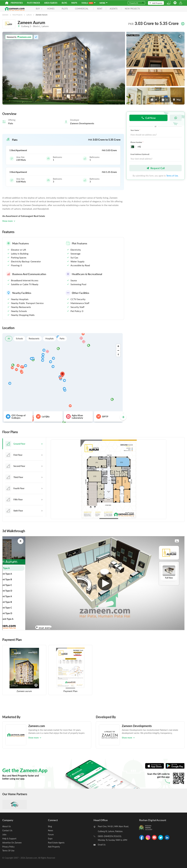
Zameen (5, 15)
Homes (49, 9)
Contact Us (7, 830)
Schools (19, 339)
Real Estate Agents (56, 842)
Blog (64, 3)
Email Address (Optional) (140, 154)
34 (154, 100)
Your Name (136, 130)
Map (177, 100)
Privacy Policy (8, 846)
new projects (130, 9)
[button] (63, 140)
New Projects (17, 15)
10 (165, 100)
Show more (9, 221)
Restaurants (34, 339)
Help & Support (9, 838)
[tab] (24, 444)
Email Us (102, 845)
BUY (37, 9)
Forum (51, 834)
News (51, 830)
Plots (63, 9)
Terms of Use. (172, 176)
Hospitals (50, 339)
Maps (74, 3)
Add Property (156, 3)
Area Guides (51, 3)
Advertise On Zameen (12, 842)
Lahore (29, 15)
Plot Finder (33, 3)
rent (98, 9)
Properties (17, 3)
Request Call (155, 168)
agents (112, 9)
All (9, 339)
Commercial (80, 9)
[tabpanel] (115, 479)
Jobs (4, 834)
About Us (7, 826)
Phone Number (137, 142)
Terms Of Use (8, 850)
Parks (62, 339)
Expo (50, 838)
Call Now (148, 118)
